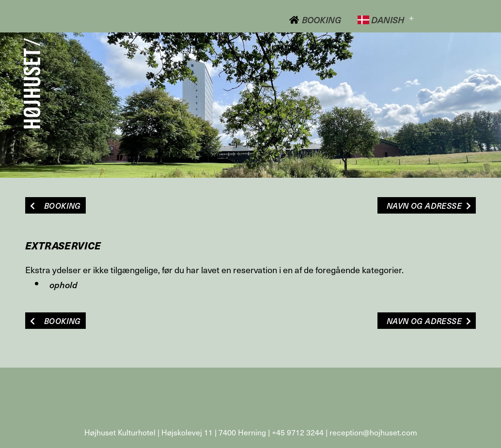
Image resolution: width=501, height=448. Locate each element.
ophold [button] (63, 285)
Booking (315, 20)
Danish (381, 20)
